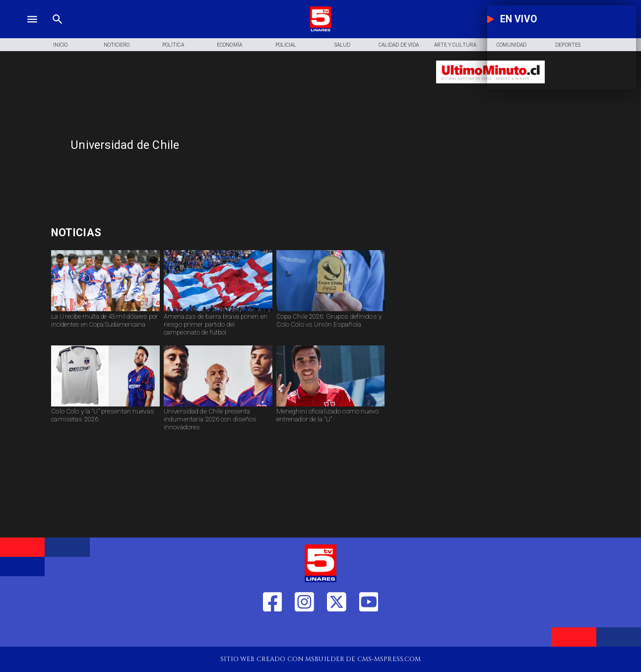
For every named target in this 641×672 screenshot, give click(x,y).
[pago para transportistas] (141, 233)
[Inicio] (61, 45)
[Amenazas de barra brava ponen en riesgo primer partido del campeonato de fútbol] (218, 327)
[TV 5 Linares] (58, 30)
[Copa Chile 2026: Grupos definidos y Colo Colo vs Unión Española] (331, 327)
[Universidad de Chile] (247, 145)
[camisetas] (105, 406)
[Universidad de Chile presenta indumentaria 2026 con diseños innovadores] (218, 422)
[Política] (173, 45)
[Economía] (230, 45)
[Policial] (286, 45)
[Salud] (342, 45)
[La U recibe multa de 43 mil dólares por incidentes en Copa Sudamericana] (105, 327)
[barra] (218, 311)
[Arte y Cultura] (455, 45)
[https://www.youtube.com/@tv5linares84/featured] (369, 632)
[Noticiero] (117, 45)
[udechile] (218, 406)
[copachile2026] (331, 311)
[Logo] (320, 30)
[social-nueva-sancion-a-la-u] (105, 311)
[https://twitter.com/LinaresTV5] (337, 632)
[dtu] (331, 406)
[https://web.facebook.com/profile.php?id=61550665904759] (273, 632)
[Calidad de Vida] (399, 45)
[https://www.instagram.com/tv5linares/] (304, 632)
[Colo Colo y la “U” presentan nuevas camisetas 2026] (105, 422)
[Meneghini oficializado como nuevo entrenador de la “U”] (331, 422)
